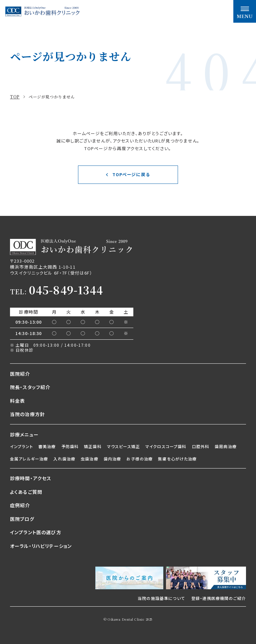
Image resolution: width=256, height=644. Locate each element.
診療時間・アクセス (31, 478)
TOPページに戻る (131, 174)
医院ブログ (22, 519)
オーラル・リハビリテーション (41, 546)
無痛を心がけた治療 (177, 459)
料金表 (17, 401)
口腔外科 (201, 446)
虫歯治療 (89, 459)
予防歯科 (70, 446)
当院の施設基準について (161, 598)
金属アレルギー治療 (29, 459)
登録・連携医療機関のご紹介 (219, 598)
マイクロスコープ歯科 (166, 446)
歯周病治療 (226, 446)
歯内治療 (112, 459)
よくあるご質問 (26, 492)
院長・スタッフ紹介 (30, 387)
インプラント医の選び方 (36, 532)
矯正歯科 (93, 446)
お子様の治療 (139, 459)
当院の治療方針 (27, 414)
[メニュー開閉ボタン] (245, 11)
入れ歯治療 (64, 459)
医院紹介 (20, 374)
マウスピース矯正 (123, 446)
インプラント (21, 446)
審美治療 (47, 446)
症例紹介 (20, 505)
